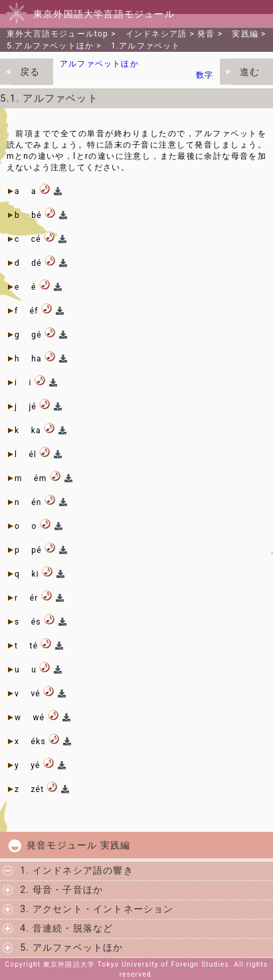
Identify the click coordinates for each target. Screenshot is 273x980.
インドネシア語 (156, 34)
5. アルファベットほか (71, 947)
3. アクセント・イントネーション (97, 909)
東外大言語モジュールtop (57, 34)
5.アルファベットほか (50, 46)
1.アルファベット (146, 46)
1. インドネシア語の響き (77, 870)
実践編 (245, 34)
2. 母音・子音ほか (61, 890)
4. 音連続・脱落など (66, 928)
